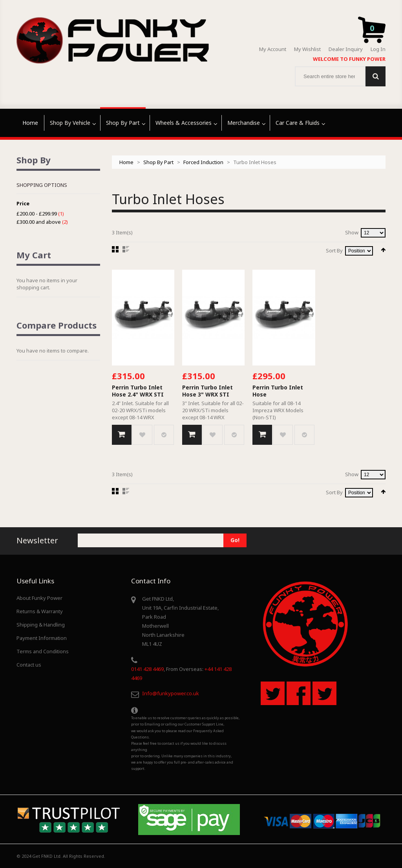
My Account (273, 49)
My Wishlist (307, 49)
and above (39, 222)
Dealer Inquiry (346, 49)
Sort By (334, 250)
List (126, 249)
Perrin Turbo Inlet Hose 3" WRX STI (207, 391)
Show (352, 232)
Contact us (29, 665)
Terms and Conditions (43, 651)
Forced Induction (203, 162)
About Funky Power (39, 598)
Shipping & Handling (41, 625)
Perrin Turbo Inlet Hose (278, 391)
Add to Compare (164, 435)
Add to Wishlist (142, 435)
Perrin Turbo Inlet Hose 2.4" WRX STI (138, 391)
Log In (378, 49)
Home (126, 162)
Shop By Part (158, 162)
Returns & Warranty (40, 611)
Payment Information (42, 638)
